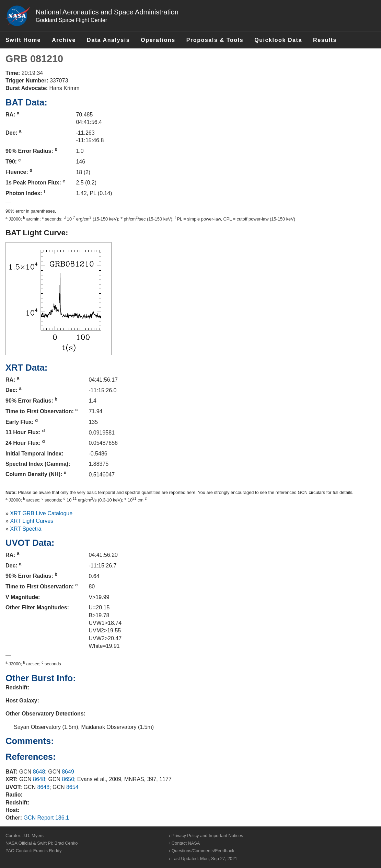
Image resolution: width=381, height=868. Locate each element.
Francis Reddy (48, 851)
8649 (68, 772)
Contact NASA (186, 843)
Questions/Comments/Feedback (203, 851)
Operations (158, 40)
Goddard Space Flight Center (71, 20)
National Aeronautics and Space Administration (107, 12)
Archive (64, 40)
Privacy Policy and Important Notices (207, 836)
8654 (72, 787)
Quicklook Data (278, 40)
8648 (39, 772)
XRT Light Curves (32, 521)
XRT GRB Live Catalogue (41, 513)
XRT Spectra (26, 529)
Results (325, 40)
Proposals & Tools (215, 40)
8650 (68, 779)
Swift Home (23, 40)
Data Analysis (108, 40)
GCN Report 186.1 (46, 818)
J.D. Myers (33, 836)
